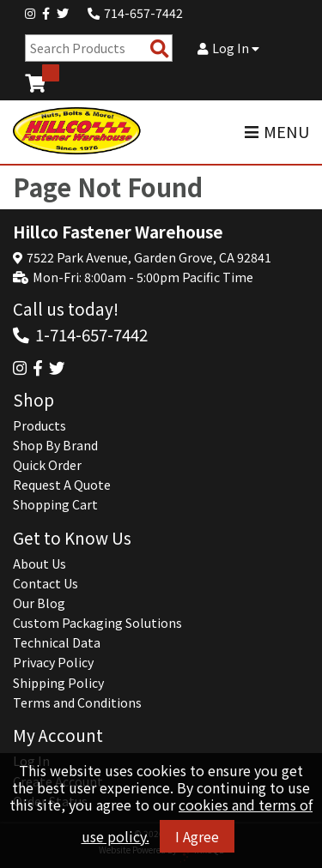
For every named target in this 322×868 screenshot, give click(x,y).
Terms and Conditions (77, 702)
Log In (228, 48)
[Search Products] (160, 48)
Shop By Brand (55, 445)
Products (39, 425)
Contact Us (46, 583)
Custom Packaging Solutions (97, 623)
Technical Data (57, 642)
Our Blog (39, 603)
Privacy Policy (53, 662)
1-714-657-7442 (91, 334)
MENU (277, 132)
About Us (39, 564)
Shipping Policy (58, 683)
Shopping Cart (55, 504)
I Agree (197, 836)
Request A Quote (62, 485)
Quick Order (47, 465)
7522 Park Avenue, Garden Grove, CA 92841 (149, 257)
